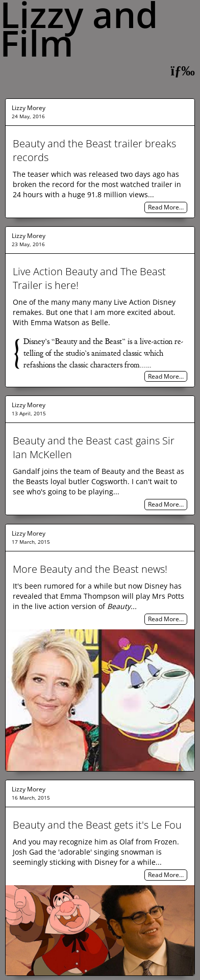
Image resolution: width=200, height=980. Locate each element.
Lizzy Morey (29, 108)
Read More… (166, 208)
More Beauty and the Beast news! (90, 569)
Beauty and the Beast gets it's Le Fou (97, 825)
